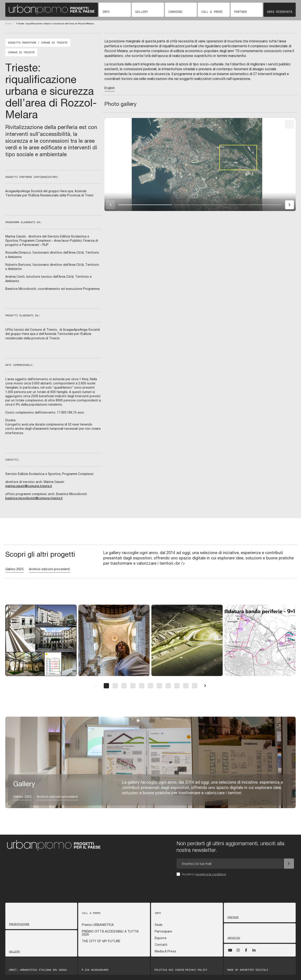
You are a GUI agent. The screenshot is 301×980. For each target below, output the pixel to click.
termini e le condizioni (211, 874)
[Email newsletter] (230, 864)
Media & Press (165, 951)
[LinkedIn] (254, 950)
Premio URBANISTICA (98, 925)
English (110, 88)
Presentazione (19, 924)
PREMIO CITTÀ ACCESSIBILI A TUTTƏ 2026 (110, 933)
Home (8, 23)
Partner (240, 12)
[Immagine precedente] (111, 205)
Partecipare (163, 931)
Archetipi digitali (254, 970)
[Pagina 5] (142, 686)
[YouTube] (230, 950)
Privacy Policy (196, 970)
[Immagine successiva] (290, 205)
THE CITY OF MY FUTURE (101, 941)
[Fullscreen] (290, 124)
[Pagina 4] (133, 686)
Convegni (176, 12)
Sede (159, 925)
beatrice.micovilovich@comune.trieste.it (34, 498)
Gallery (142, 12)
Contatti (161, 945)
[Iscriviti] (289, 864)
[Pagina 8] (168, 686)
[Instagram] (238, 950)
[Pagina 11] (195, 686)
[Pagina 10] (186, 686)
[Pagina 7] (159, 686)
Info (106, 12)
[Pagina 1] (106, 686)
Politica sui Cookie (169, 970)
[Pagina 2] (115, 686)
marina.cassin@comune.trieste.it (29, 486)
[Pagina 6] (150, 686)
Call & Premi (212, 12)
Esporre (161, 938)
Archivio (234, 938)
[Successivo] (205, 686)
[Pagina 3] (124, 686)
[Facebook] (246, 950)
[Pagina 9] (177, 686)
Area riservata (280, 12)
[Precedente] (96, 686)
